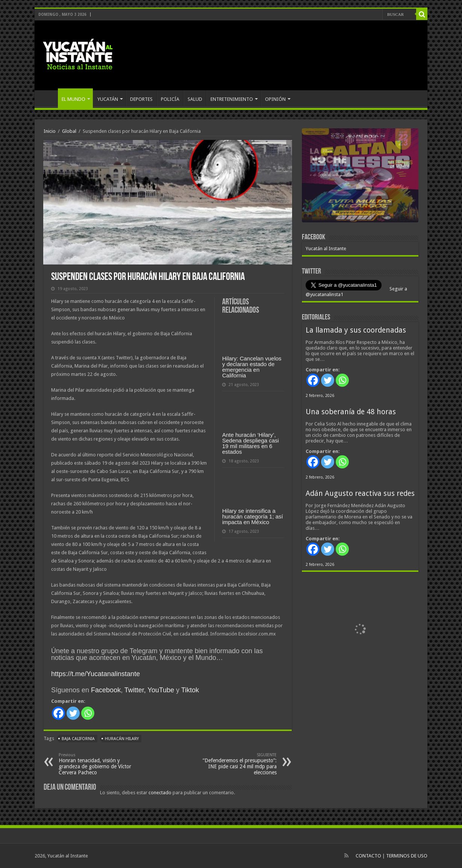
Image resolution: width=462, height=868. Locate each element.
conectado (160, 793)
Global (69, 131)
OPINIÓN (275, 99)
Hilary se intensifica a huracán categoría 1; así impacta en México (253, 516)
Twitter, (135, 690)
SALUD (195, 99)
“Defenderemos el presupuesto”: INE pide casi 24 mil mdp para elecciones (238, 764)
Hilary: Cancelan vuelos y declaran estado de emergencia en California (252, 367)
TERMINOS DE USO (407, 856)
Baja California (78, 739)
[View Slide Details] (360, 177)
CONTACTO (368, 856)
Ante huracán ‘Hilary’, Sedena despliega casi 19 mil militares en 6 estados (251, 443)
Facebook (106, 690)
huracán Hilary (122, 739)
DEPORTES (141, 99)
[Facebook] (58, 713)
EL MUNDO (73, 99)
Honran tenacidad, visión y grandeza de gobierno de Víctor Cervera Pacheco (97, 764)
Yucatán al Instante (326, 249)
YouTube (161, 690)
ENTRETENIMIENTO (232, 99)
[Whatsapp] (88, 713)
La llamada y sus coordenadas (356, 330)
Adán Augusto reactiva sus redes (360, 493)
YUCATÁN (108, 99)
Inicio (50, 131)
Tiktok (190, 690)
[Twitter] (73, 713)
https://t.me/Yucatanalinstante (95, 674)
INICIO (48, 98)
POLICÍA (170, 99)
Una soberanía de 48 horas (351, 412)
